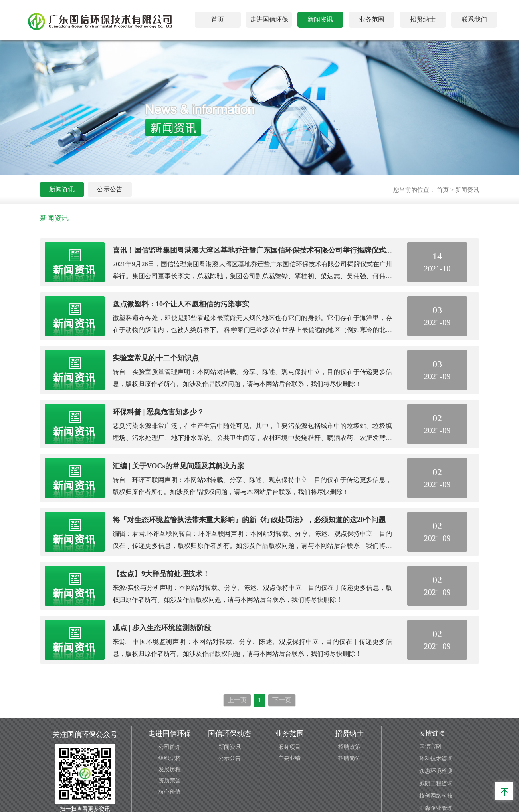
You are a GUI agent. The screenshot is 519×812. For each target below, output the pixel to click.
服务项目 (289, 747)
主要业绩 (289, 758)
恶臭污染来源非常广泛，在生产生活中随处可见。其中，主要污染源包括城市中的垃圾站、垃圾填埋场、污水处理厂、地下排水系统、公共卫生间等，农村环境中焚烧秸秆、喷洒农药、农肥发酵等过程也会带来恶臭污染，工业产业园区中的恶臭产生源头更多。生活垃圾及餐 (252, 438)
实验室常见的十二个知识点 (156, 358)
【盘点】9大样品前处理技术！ (161, 574)
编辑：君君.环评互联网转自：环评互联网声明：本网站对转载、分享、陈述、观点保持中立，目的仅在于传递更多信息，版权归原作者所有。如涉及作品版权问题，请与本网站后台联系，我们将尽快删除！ (252, 546)
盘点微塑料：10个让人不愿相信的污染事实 (181, 304)
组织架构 (170, 758)
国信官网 (430, 746)
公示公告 (110, 189)
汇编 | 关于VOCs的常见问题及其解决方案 (178, 466)
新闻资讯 (320, 19)
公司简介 (170, 747)
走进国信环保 (269, 19)
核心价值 (170, 792)
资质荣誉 (170, 781)
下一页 (282, 700)
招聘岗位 (349, 758)
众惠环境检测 (436, 771)
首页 (218, 19)
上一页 (237, 700)
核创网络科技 (436, 796)
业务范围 (372, 19)
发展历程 (170, 769)
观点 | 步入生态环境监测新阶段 (162, 628)
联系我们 (474, 19)
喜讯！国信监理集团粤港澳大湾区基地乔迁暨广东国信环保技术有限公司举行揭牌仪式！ (253, 250)
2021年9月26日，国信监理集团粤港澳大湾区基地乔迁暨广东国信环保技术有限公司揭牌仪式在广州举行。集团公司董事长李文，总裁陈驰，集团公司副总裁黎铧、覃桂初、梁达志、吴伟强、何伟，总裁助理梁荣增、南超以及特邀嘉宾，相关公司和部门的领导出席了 (252, 276)
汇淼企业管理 (436, 808)
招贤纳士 (423, 19)
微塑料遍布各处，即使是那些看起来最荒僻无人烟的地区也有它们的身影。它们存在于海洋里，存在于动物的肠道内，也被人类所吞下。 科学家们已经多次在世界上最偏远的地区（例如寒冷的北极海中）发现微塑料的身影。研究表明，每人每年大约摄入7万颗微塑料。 (252, 330)
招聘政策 (349, 747)
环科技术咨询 (436, 759)
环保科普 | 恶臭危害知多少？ (158, 412)
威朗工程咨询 (436, 783)
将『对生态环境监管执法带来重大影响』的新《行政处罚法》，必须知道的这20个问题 (249, 520)
